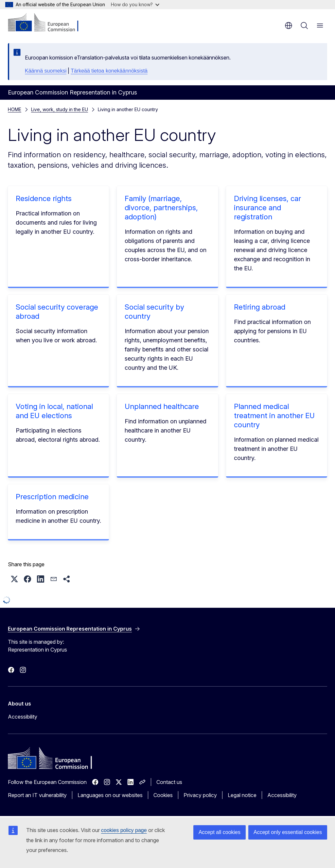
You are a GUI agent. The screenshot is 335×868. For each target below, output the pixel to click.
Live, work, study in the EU (60, 109)
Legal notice (242, 795)
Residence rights (44, 198)
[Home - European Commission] (48, 23)
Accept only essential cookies (288, 832)
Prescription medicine (52, 497)
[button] (14, 579)
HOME (15, 109)
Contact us (169, 782)
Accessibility (23, 717)
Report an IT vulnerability (37, 795)
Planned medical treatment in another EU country (274, 416)
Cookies (163, 795)
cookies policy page (124, 830)
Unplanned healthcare (162, 406)
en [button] (289, 26)
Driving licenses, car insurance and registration (267, 208)
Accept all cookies (220, 832)
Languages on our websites (110, 795)
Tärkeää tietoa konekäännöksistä (109, 71)
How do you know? (135, 4)
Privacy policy (200, 795)
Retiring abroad (260, 307)
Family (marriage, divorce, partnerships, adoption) (161, 208)
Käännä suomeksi (46, 71)
